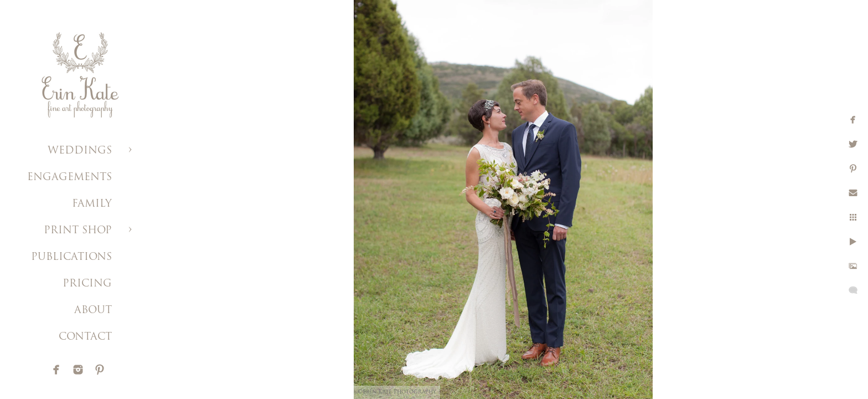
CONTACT (85, 337)
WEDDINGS (80, 151)
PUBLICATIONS (71, 257)
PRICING (87, 284)
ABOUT (93, 311)
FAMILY (92, 204)
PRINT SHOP (78, 231)
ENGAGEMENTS (69, 178)
